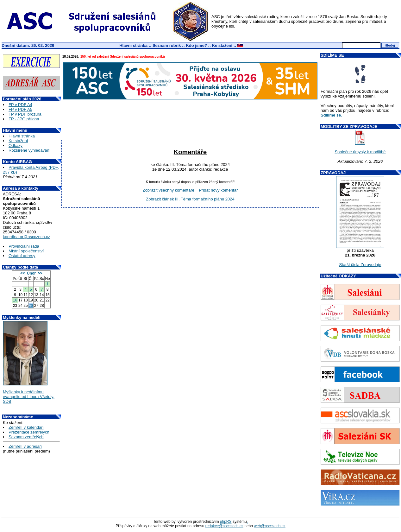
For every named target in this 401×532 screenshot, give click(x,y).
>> (40, 273)
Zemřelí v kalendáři (26, 427)
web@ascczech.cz (270, 526)
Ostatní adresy (22, 256)
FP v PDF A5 (20, 109)
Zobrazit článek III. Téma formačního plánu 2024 (190, 199)
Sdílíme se (331, 115)
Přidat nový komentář (218, 190)
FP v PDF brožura (25, 114)
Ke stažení (222, 45)
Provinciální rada (24, 246)
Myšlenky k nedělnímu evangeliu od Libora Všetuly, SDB (28, 397)
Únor (31, 273)
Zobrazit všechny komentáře (169, 190)
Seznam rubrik (167, 45)
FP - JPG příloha (24, 119)
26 (31, 306)
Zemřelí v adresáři (25, 446)
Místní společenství (26, 251)
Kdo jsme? (196, 45)
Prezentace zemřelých (29, 432)
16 (15, 300)
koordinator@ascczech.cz (26, 237)
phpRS (226, 522)
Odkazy (16, 146)
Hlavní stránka (133, 45)
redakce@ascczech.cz (224, 526)
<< (22, 273)
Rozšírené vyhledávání (29, 150)
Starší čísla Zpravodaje (360, 265)
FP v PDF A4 (20, 105)
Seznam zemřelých (26, 437)
